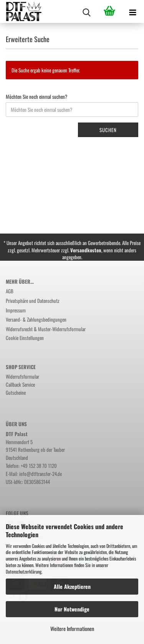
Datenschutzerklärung (24, 571)
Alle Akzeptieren (72, 586)
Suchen (108, 130)
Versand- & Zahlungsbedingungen (36, 319)
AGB (10, 291)
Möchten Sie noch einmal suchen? (36, 97)
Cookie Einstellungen (25, 338)
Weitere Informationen (72, 628)
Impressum (16, 310)
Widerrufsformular (22, 376)
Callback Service (20, 384)
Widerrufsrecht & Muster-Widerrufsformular (46, 329)
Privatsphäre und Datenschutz (33, 301)
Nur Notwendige (72, 609)
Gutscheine (16, 392)
